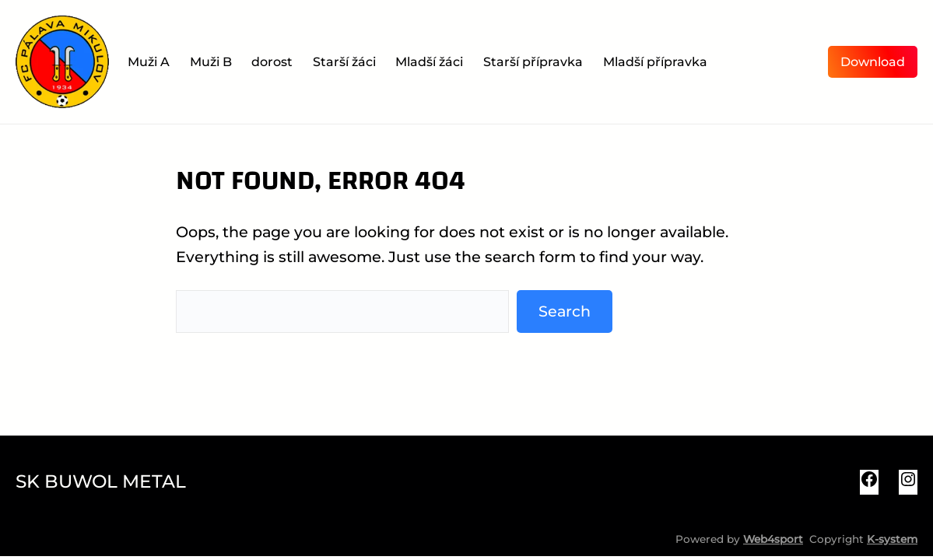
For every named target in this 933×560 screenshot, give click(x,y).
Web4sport (773, 539)
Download (873, 62)
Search (565, 311)
